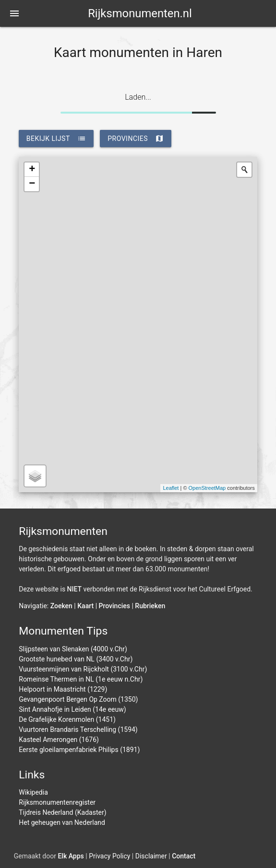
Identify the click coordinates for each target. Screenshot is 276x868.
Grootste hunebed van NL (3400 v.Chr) (76, 659)
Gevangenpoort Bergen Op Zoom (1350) (78, 699)
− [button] (32, 184)
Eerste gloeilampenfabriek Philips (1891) (79, 750)
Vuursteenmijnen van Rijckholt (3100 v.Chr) (83, 669)
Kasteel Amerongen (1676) (59, 740)
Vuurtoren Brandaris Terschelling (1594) (78, 729)
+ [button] (32, 170)
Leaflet (171, 488)
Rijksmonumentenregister (57, 802)
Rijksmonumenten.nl (140, 13)
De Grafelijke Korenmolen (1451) (67, 719)
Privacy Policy (109, 856)
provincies (136, 139)
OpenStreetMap (207, 488)
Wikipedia (33, 792)
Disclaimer (151, 856)
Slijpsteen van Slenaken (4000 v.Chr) (73, 649)
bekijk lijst (56, 139)
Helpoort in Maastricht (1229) (63, 689)
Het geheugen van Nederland (62, 822)
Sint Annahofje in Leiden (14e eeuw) (72, 709)
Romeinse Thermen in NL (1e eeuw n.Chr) (81, 679)
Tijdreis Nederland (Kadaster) (62, 812)
